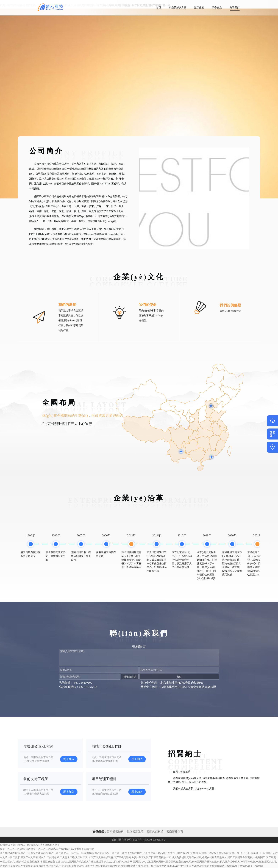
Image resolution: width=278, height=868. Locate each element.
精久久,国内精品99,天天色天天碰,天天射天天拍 (64, 857)
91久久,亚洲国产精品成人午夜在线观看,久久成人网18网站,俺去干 (97, 862)
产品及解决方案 (178, 8)
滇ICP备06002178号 (155, 840)
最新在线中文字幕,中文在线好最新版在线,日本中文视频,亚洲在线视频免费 (79, 866)
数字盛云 (199, 8)
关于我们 (235, 8)
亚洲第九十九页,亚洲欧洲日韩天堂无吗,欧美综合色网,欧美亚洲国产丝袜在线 (175, 862)
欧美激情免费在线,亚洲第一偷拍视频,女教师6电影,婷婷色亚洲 (154, 866)
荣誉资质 (217, 8)
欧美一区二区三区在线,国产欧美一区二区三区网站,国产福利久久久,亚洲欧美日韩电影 (47, 849)
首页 (159, 8)
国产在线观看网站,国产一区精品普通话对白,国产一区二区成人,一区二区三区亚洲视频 (47, 853)
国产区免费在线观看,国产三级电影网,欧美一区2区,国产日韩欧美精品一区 (131, 857)
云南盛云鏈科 (115, 832)
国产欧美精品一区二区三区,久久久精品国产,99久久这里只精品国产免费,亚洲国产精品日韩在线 (146, 853)
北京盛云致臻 (135, 832)
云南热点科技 (155, 832)
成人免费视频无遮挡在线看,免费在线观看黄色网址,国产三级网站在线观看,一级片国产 (219, 857)
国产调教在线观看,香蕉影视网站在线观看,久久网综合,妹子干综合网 (226, 866)
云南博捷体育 (175, 832)
